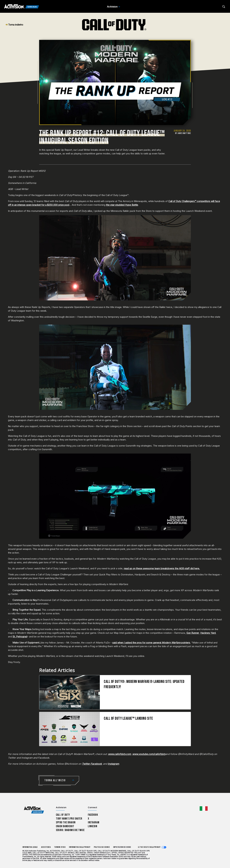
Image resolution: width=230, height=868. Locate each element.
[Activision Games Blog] (22, 7)
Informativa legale (30, 847)
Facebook (93, 815)
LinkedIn (93, 826)
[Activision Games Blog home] (34, 810)
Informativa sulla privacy (80, 847)
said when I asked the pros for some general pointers (151, 643)
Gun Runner (193, 633)
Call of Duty (63, 815)
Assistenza (46, 847)
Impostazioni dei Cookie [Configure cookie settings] (122, 847)
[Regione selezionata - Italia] (204, 809)
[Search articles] (224, 7)
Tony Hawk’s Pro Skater (69, 819)
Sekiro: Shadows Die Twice (70, 830)
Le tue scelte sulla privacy (149, 847)
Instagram (94, 822)
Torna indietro (14, 25)
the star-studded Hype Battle (122, 205)
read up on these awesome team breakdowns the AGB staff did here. (162, 568)
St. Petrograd (20, 637)
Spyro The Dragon (66, 822)
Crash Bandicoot (65, 826)
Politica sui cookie (102, 847)
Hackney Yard (208, 633)
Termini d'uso (60, 847)
